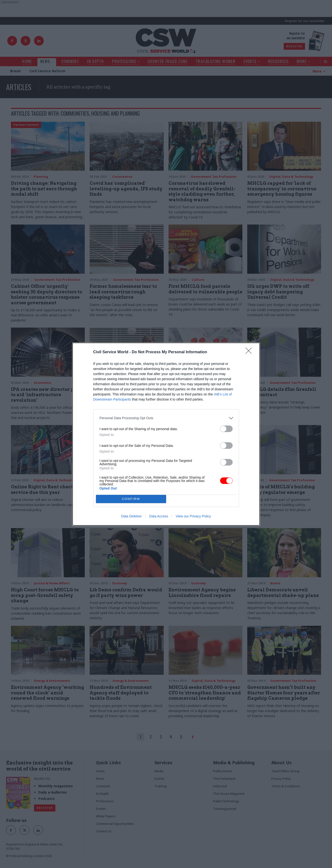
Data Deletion (132, 516)
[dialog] (166, 434)
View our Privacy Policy (193, 516)
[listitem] (166, 418)
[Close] (250, 352)
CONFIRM (131, 499)
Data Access (159, 516)
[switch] (226, 429)
